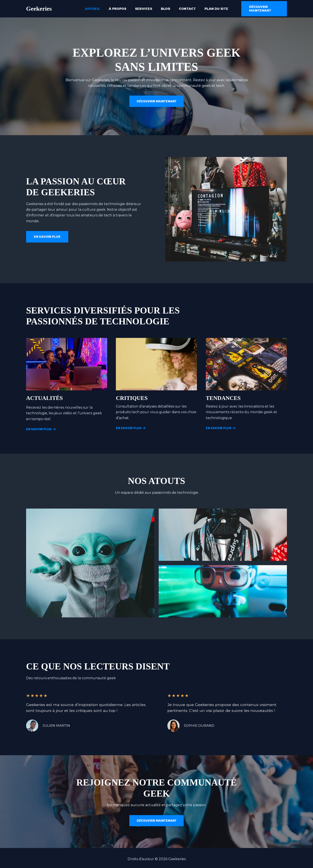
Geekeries (39, 9)
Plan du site (211, 9)
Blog (164, 9)
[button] (261, 9)
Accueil (98, 9)
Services (145, 9)
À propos (121, 9)
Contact (184, 9)
